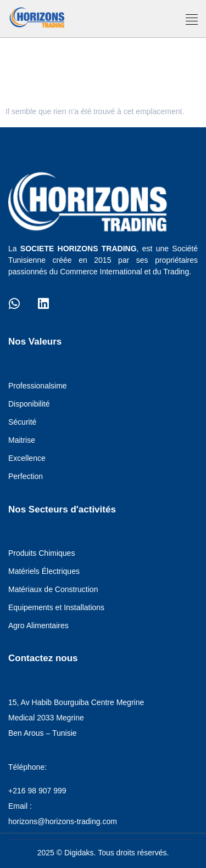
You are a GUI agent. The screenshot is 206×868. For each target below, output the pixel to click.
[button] (192, 20)
